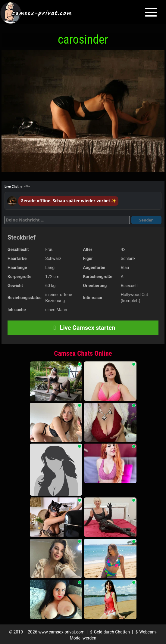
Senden (146, 220)
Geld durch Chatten (109, 632)
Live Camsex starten (83, 328)
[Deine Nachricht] (67, 220)
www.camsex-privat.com (61, 632)
